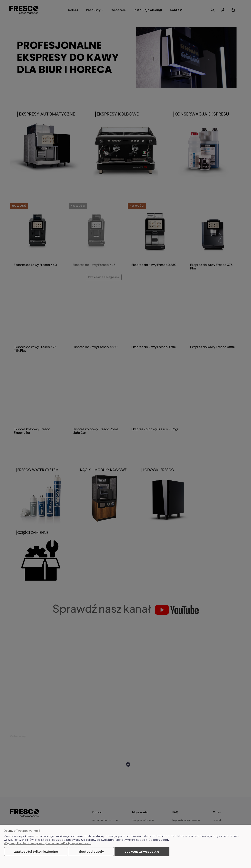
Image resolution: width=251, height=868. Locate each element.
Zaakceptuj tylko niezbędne (36, 851)
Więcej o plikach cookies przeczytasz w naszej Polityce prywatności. (48, 843)
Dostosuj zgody (91, 851)
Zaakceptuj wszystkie (142, 851)
